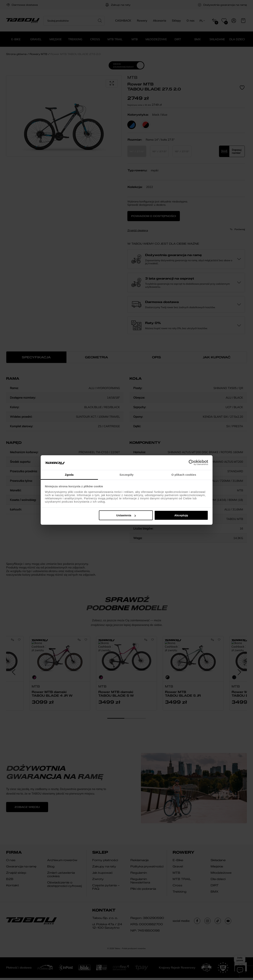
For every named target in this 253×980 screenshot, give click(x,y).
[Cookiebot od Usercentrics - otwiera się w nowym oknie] (191, 463)
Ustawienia (126, 515)
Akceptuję (181, 515)
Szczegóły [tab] (126, 475)
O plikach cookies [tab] (184, 475)
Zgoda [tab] (69, 475)
